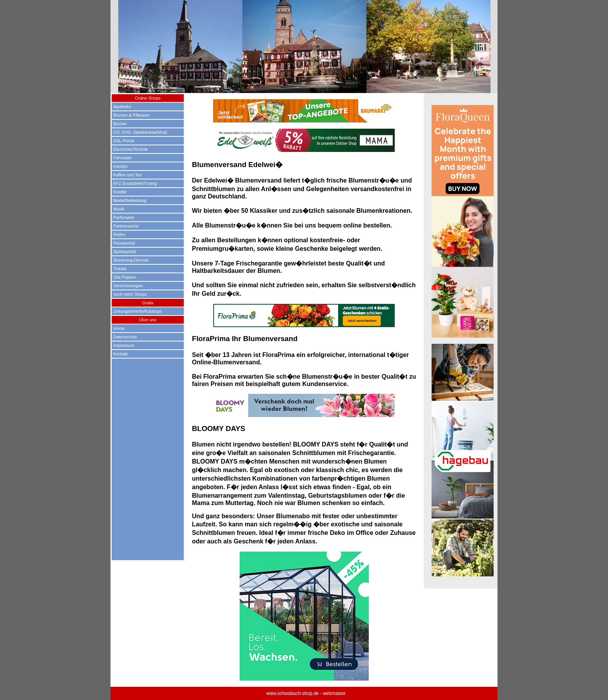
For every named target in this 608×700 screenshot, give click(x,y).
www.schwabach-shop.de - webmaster (306, 693)
